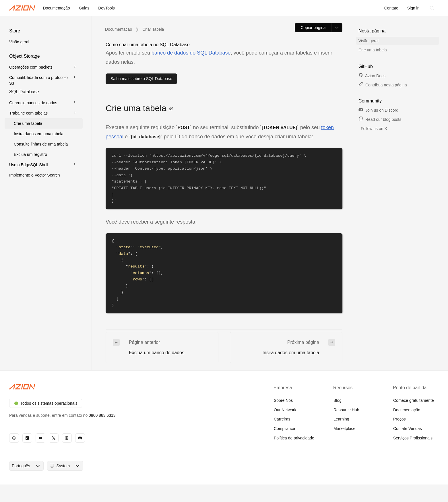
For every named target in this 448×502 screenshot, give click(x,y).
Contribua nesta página (383, 85)
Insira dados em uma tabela (39, 134)
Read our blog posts (380, 119)
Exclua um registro (30, 154)
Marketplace (344, 429)
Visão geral (19, 42)
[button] (44, 37)
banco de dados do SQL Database (191, 53)
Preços (399, 419)
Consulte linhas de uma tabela (41, 144)
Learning (341, 419)
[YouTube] (40, 438)
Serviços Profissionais (413, 438)
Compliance (284, 429)
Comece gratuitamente (414, 400)
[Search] (432, 8)
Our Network (285, 410)
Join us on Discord (378, 110)
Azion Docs (372, 76)
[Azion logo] (113, 387)
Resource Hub (346, 410)
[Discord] (80, 438)
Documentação (407, 410)
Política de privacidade (294, 438)
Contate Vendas (408, 429)
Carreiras (282, 419)
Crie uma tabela (28, 123)
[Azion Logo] (22, 8)
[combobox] (21, 466)
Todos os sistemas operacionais (46, 403)
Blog (338, 400)
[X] (54, 438)
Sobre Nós (283, 400)
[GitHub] (14, 438)
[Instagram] (67, 438)
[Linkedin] (27, 438)
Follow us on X (373, 129)
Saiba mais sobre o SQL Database (141, 79)
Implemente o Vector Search (35, 175)
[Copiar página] (313, 28)
